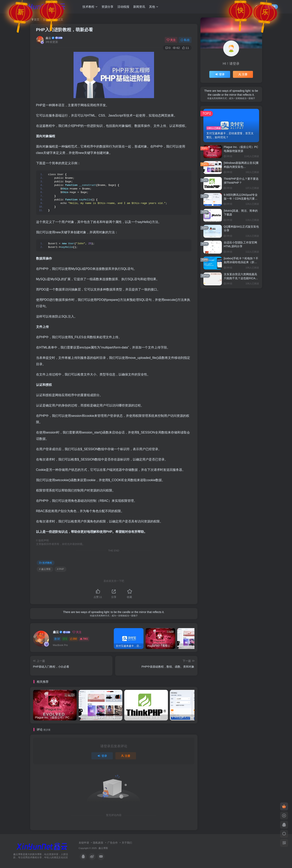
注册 (126, 756)
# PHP (61, 569)
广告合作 (113, 843)
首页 (36, 19)
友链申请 (84, 843)
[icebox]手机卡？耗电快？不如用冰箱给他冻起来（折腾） (241, 262)
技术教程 (90, 7)
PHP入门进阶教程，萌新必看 (65, 30)
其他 (154, 7)
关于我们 (127, 843)
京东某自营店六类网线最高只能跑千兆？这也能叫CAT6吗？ (241, 278)
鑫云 (48, 38)
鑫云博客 (103, 848)
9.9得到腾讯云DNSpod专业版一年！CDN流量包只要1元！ (241, 199)
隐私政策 (98, 843)
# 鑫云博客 (45, 569)
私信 (185, 40)
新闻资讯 (139, 7)
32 (57, 639)
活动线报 (123, 7)
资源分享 (107, 7)
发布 (271, 7)
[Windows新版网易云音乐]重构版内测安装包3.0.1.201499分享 (241, 167)
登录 (102, 756)
